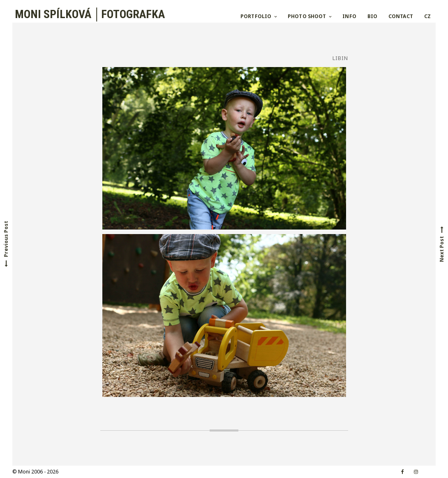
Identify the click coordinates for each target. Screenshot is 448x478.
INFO (349, 16)
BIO (372, 16)
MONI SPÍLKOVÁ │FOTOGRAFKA (89, 14)
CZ (427, 16)
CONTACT (401, 16)
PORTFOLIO (256, 16)
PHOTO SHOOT (307, 16)
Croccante (122, 472)
